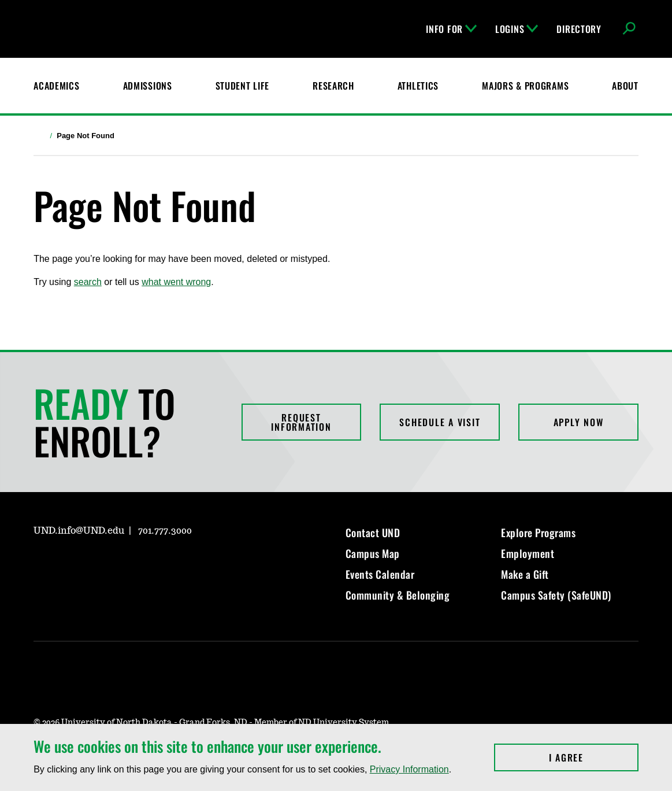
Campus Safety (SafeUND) (556, 595)
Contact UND (373, 533)
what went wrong (176, 282)
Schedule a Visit (440, 422)
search (88, 282)
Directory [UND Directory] (579, 29)
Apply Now (579, 422)
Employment (528, 553)
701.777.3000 (165, 531)
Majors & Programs (525, 86)
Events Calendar (380, 574)
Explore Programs (538, 533)
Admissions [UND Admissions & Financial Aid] (148, 86)
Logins (517, 29)
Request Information (301, 422)
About (625, 86)
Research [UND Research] (333, 86)
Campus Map (373, 553)
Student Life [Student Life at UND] (243, 86)
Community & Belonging (398, 595)
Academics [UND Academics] (56, 86)
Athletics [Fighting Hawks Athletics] (418, 86)
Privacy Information (409, 769)
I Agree (594, 757)
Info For (451, 29)
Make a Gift (525, 574)
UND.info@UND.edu (79, 531)
